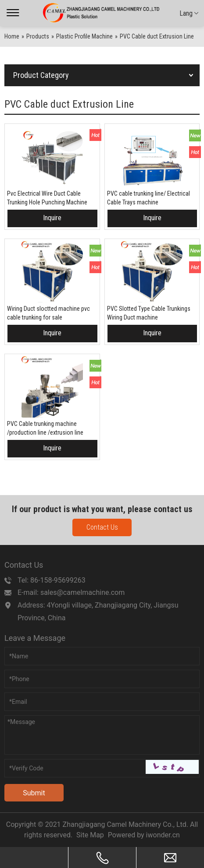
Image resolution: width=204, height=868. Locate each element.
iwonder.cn (163, 835)
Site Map (90, 835)
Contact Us (102, 527)
